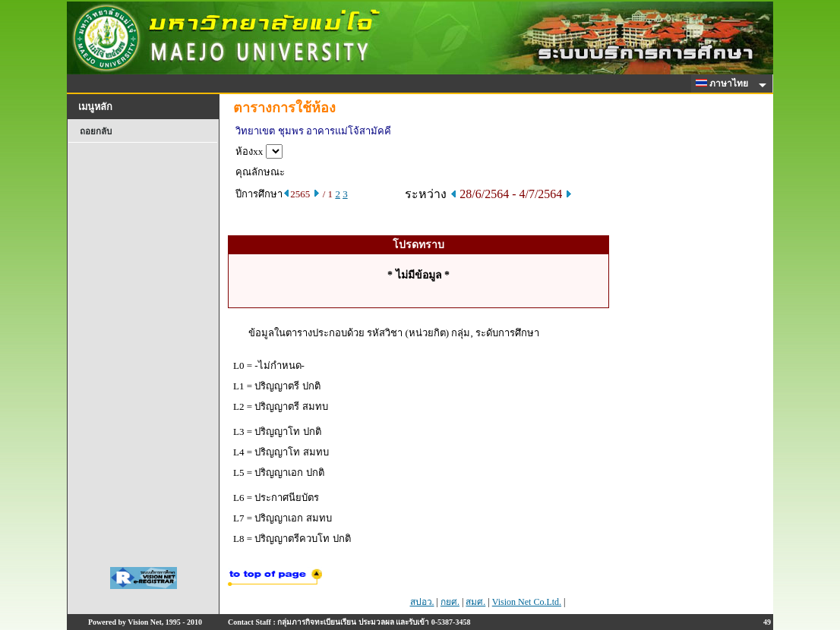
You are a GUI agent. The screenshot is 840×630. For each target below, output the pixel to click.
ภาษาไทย (725, 83)
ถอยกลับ (96, 131)
